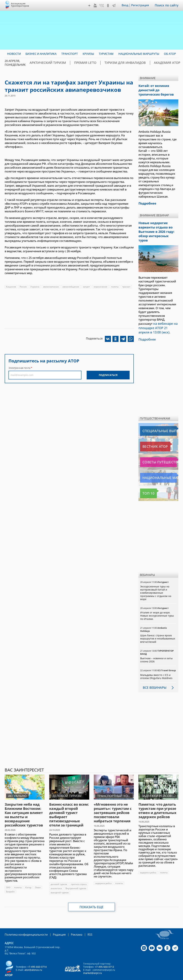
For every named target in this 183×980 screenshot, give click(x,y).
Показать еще (92, 896)
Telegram (116, 6)
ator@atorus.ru (33, 959)
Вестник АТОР (150, 436)
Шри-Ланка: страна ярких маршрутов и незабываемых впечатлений (158, 628)
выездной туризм (60, 882)
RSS (82, 924)
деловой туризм (59, 873)
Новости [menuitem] (14, 54)
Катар (28, 877)
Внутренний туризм (76, 878)
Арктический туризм (44, 63)
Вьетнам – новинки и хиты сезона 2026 (156, 649)
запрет (86, 287)
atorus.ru (171, 974)
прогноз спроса (79, 873)
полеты (115, 287)
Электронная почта (19, 368)
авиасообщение (71, 287)
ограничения (100, 287)
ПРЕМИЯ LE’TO (76, 63)
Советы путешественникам (159, 451)
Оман (38, 877)
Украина (35, 287)
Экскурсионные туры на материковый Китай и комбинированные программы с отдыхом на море (156, 582)
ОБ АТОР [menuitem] (170, 54)
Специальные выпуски (156, 420)
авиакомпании (51, 287)
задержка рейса (103, 873)
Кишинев (11, 287)
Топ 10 (145, 483)
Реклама (69, 924)
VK (104, 6)
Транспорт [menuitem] (70, 54)
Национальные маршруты (158, 467)
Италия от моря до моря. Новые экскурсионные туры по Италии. (157, 605)
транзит (126, 287)
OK (110, 6)
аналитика (56, 878)
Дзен (92, 6)
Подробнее (146, 329)
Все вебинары (153, 677)
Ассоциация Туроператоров (20, 5)
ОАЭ (8, 877)
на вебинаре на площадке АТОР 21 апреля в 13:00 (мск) (158, 319)
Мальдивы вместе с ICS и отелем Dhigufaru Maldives (156, 666)
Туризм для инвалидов (109, 63)
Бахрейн (10, 881)
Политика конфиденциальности (24, 924)
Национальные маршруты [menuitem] (139, 54)
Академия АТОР (144, 63)
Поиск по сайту (168, 5)
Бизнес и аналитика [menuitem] (41, 54)
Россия (23, 287)
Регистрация (142, 5)
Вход (127, 5)
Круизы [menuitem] (88, 54)
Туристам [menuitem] (106, 54)
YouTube (98, 6)
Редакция (54, 924)
